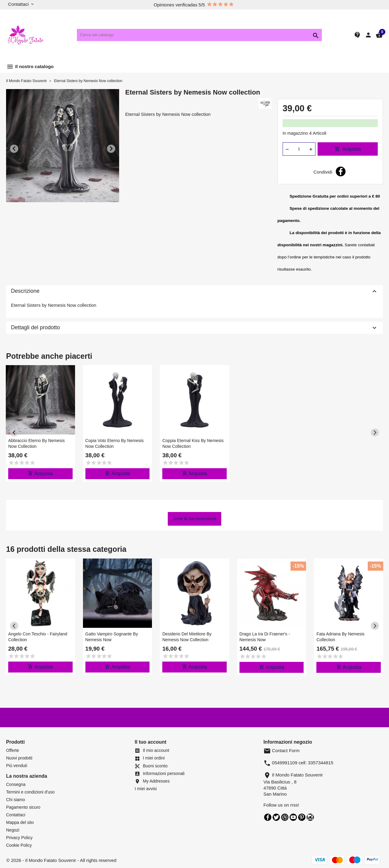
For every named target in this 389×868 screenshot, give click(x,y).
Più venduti (17, 766)
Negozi (13, 830)
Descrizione (194, 291)
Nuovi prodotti (19, 758)
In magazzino (295, 133)
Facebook (268, 817)
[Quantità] (299, 149)
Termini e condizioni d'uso (30, 792)
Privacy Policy (19, 838)
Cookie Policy (19, 845)
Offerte (13, 750)
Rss (285, 817)
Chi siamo (15, 800)
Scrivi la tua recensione (195, 519)
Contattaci (16, 815)
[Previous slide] (14, 149)
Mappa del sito (20, 822)
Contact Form (282, 750)
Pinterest (302, 817)
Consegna (16, 784)
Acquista (348, 149)
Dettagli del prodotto (194, 328)
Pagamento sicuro (23, 807)
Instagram (310, 817)
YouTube (293, 817)
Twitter (276, 817)
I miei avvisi (146, 789)
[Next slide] (111, 149)
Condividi (341, 171)
